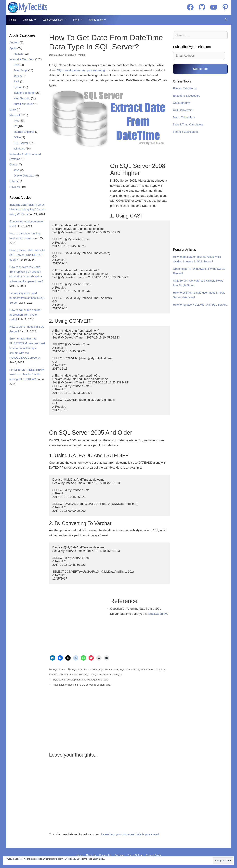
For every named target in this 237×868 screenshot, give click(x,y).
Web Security (22, 98)
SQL (74, 670)
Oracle (13, 165)
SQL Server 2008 (109, 670)
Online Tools (99, 20)
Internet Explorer (24, 132)
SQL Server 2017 (74, 674)
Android (14, 43)
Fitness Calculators (185, 88)
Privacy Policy (154, 855)
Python (18, 87)
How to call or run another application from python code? (25, 315)
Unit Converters (183, 110)
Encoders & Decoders (187, 96)
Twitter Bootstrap (24, 93)
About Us (91, 855)
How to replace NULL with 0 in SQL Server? (200, 305)
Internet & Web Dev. (22, 59)
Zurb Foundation (24, 104)
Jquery (18, 76)
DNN (17, 65)
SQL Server (59, 670)
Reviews (15, 187)
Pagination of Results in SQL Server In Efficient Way (82, 685)
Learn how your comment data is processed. (130, 834)
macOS (18, 54)
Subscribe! (200, 69)
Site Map (119, 855)
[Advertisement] (78, 190)
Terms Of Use (135, 855)
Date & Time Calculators (188, 125)
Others (14, 181)
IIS (15, 126)
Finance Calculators (185, 132)
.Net (16, 121)
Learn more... (99, 859)
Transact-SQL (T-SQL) (109, 674)
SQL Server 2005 (88, 670)
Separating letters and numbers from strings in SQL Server (27, 298)
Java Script (21, 70)
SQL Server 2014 (150, 670)
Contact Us (105, 855)
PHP (17, 82)
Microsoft (31, 20)
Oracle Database (24, 176)
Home (13, 20)
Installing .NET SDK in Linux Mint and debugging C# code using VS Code (27, 210)
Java (17, 170)
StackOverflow (158, 614)
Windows (19, 149)
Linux (13, 110)
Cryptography (181, 103)
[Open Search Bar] (226, 20)
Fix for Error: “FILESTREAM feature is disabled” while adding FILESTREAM (27, 374)
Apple (13, 48)
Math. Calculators (184, 117)
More (79, 20)
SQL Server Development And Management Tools (80, 680)
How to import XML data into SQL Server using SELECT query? (27, 255)
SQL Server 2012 (129, 670)
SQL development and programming (81, 70)
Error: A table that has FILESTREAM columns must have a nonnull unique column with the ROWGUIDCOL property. (27, 348)
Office (17, 137)
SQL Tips (90, 674)
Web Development (56, 20)
